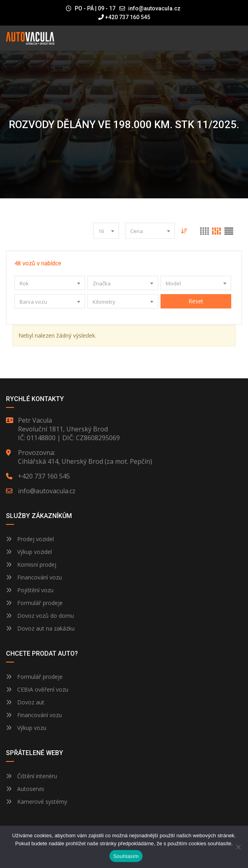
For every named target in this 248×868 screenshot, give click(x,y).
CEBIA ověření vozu (43, 689)
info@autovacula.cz (154, 8)
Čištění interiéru (32, 776)
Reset (196, 301)
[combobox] (106, 231)
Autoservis (25, 789)
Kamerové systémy (37, 802)
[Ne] (238, 847)
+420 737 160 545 (124, 17)
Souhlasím (126, 856)
